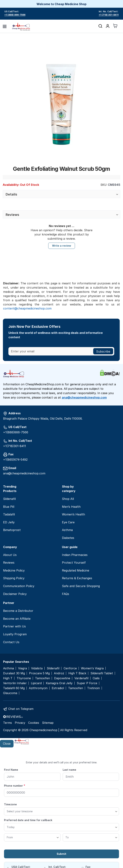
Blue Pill (9, 507)
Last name (69, 770)
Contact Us (11, 642)
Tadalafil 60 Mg (14, 688)
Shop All (68, 499)
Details (11, 194)
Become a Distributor (18, 611)
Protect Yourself (74, 563)
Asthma (67, 530)
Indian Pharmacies (75, 555)
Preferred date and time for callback (28, 820)
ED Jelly (9, 522)
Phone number (15, 786)
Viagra (22, 668)
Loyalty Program (15, 634)
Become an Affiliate (17, 619)
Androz (59, 673)
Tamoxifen (42, 678)
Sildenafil (9, 499)
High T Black (77, 673)
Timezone (10, 804)
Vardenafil (81, 678)
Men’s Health (71, 507)
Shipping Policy (14, 578)
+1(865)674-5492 (15, 460)
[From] (32, 837)
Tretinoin (93, 688)
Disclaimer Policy (15, 594)
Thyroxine (24, 678)
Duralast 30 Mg (14, 673)
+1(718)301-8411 (15, 446)
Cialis (96, 678)
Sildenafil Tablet (102, 673)
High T (8, 678)
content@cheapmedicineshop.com (27, 308)
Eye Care (68, 522)
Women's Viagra (92, 668)
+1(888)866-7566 (16, 432)
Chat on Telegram (21, 709)
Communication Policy (19, 586)
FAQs (66, 594)
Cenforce (70, 668)
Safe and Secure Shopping (81, 586)
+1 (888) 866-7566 (15, 15)
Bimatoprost (12, 530)
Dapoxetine (62, 678)
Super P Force (87, 683)
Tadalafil (9, 514)
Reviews (12, 215)
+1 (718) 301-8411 (109, 15)
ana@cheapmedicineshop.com (84, 397)
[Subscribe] (103, 351)
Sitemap (48, 723)
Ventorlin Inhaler (15, 683)
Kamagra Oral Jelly (59, 683)
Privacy (20, 723)
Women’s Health (73, 514)
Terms (7, 723)
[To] (91, 837)
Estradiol (58, 688)
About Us (10, 555)
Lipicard (36, 683)
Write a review (62, 246)
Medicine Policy (14, 570)
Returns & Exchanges (77, 578)
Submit (61, 854)
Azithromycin (38, 688)
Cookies (34, 723)
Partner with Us (14, 626)
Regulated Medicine (76, 570)
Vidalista (37, 668)
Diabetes (68, 538)
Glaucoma (10, 693)
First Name (11, 770)
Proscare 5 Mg (39, 673)
